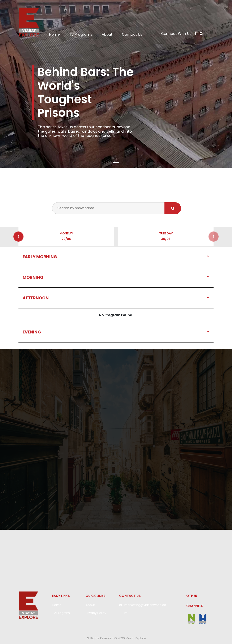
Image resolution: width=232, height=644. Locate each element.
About (107, 34)
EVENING (32, 332)
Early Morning (40, 257)
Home (56, 34)
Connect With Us (179, 34)
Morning (33, 277)
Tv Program (61, 613)
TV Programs (81, 34)
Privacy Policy (96, 613)
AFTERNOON (36, 298)
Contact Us (132, 34)
